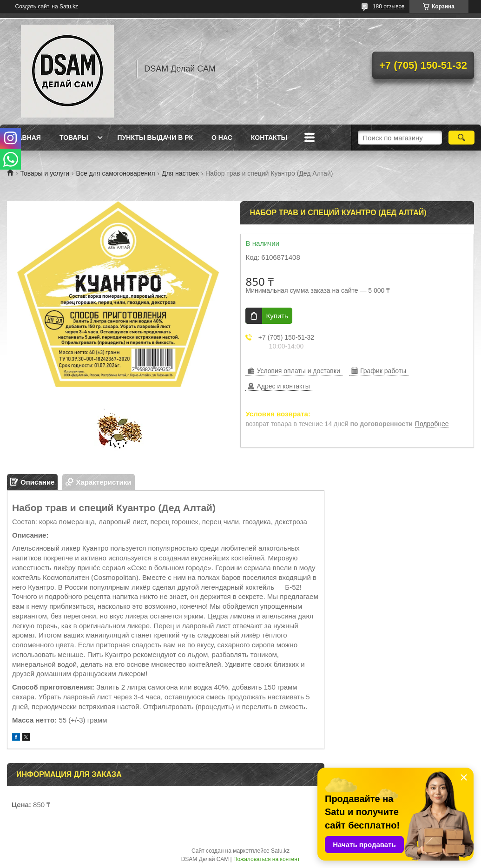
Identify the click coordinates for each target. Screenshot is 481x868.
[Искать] (461, 138)
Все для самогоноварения (116, 173)
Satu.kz (280, 851)
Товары (74, 138)
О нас (222, 138)
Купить (277, 316)
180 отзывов (389, 7)
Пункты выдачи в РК (155, 138)
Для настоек (180, 173)
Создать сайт (33, 7)
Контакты (269, 138)
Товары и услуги (45, 173)
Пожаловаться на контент (267, 859)
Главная (25, 138)
